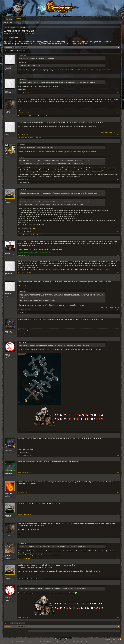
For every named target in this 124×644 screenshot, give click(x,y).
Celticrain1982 (35, 235)
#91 (118, 429)
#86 (118, 232)
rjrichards (8, 111)
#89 (118, 310)
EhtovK (7, 156)
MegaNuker (9, 494)
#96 (118, 537)
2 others (38, 579)
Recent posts (8, 22)
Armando (8, 555)
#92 (118, 456)
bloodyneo (8, 474)
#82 (118, 93)
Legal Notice (108, 639)
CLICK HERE (83, 44)
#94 (118, 493)
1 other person (42, 116)
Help (114, 639)
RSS (120, 639)
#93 (118, 473)
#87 (118, 255)
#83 (118, 113)
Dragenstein (21, 116)
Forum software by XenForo (16, 642)
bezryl (7, 134)
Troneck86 (27, 116)
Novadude (8, 67)
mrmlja (20, 432)
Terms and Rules (110, 642)
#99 (118, 617)
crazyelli (8, 91)
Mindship (8, 253)
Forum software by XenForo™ (44, 642)
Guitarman (8, 331)
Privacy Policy (118, 642)
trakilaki (26, 33)
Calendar (18, 19)
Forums (9, 19)
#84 (118, 135)
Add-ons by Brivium (73, 642)
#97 (118, 558)
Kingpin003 (9, 273)
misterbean (35, 138)
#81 (118, 73)
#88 (118, 273)
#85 (118, 179)
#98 (118, 576)
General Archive (15, 33)
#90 (118, 336)
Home (117, 639)
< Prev (12, 51)
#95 (118, 514)
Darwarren (33, 116)
